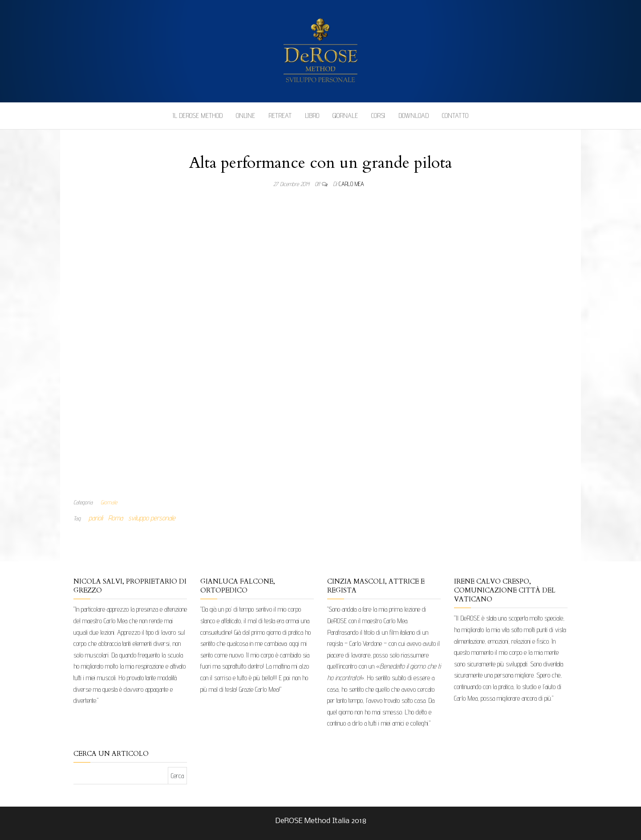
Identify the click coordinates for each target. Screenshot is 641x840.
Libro (312, 116)
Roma (116, 518)
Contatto (455, 116)
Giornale (345, 116)
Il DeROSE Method (198, 116)
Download (414, 116)
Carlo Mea (351, 184)
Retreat (280, 116)
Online (245, 116)
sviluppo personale (152, 518)
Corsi (378, 116)
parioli (96, 518)
